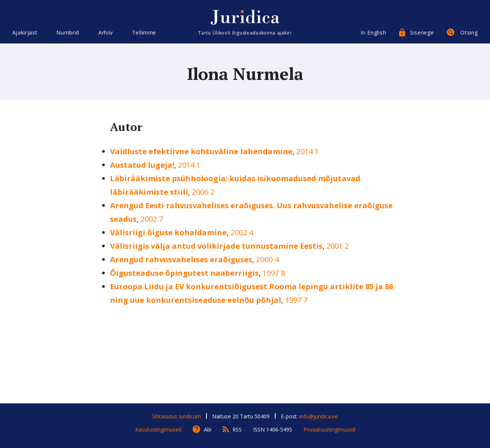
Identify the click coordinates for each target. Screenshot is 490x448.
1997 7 (296, 300)
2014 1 (308, 151)
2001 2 (338, 246)
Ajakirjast (25, 33)
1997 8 (274, 273)
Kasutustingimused (158, 429)
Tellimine (144, 33)
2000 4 (267, 259)
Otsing (469, 33)
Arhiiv (106, 33)
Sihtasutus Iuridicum (176, 416)
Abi (208, 429)
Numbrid (68, 33)
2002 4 (242, 232)
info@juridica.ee (319, 416)
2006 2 (203, 192)
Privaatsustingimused (329, 429)
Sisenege (422, 33)
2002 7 (152, 219)
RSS (237, 429)
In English (373, 33)
